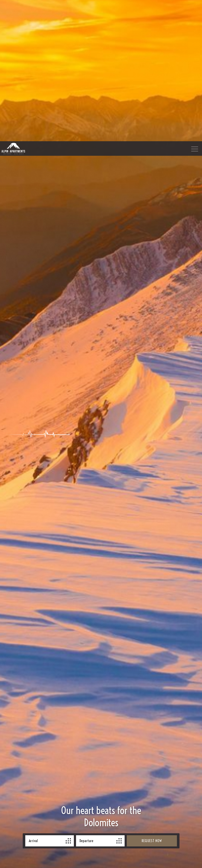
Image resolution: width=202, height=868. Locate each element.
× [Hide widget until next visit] (13, 843)
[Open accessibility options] (9, 847)
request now (152, 735)
